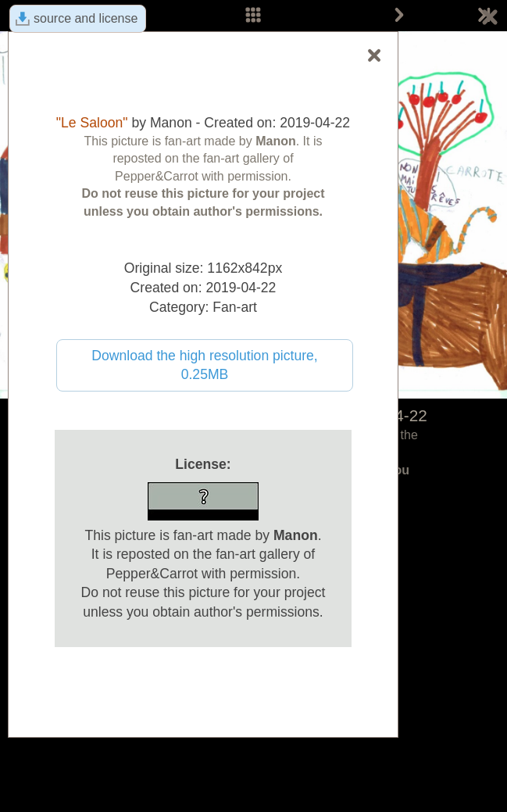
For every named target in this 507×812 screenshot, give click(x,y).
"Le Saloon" (92, 123)
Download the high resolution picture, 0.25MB (205, 365)
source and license (86, 18)
